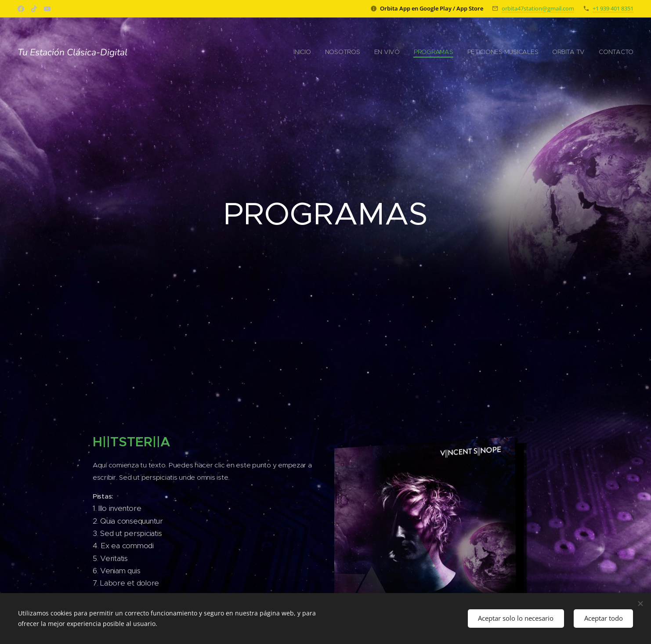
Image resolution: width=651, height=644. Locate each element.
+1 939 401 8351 (613, 8)
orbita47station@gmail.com (538, 8)
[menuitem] (552, 53)
